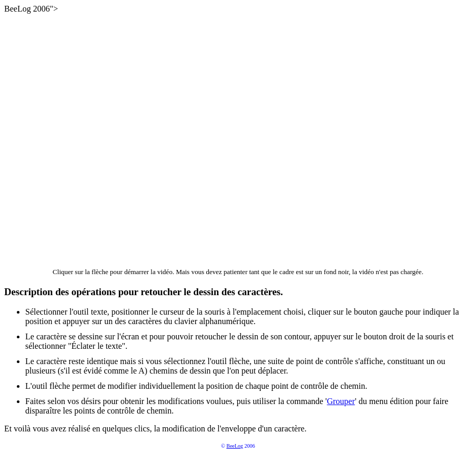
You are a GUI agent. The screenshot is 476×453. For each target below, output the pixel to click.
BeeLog (235, 446)
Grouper (341, 401)
